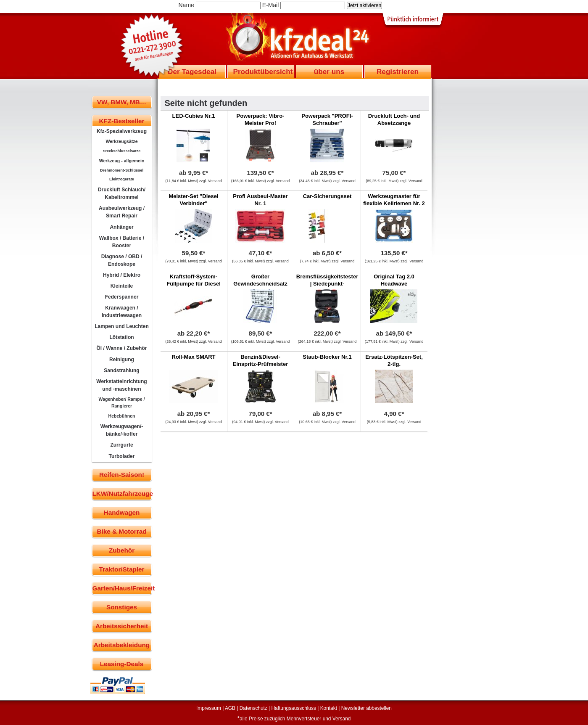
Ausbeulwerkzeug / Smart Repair (122, 212)
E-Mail (271, 5)
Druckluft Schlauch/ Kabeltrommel (122, 193)
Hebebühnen (122, 416)
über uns (329, 71)
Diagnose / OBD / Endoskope (122, 260)
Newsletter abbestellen (367, 708)
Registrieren (398, 71)
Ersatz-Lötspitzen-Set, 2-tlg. (394, 360)
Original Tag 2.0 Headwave (394, 280)
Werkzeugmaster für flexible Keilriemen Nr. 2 (394, 200)
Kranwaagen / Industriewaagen (122, 312)
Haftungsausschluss (294, 708)
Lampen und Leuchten (122, 326)
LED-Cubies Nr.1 (194, 116)
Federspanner (122, 297)
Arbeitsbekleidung (122, 645)
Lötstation (121, 337)
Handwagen (122, 512)
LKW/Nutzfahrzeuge (122, 493)
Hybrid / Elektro (122, 275)
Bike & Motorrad (121, 531)
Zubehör (122, 550)
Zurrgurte (121, 445)
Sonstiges (122, 607)
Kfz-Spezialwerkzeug (122, 131)
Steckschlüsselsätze (122, 151)
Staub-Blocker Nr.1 (327, 357)
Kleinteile (122, 286)
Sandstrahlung (121, 370)
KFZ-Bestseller (122, 121)
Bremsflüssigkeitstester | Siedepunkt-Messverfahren (327, 284)
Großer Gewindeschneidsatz (260, 280)
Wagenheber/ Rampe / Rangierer (122, 402)
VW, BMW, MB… (122, 102)
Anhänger (121, 227)
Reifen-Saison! (122, 475)
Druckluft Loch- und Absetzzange (394, 119)
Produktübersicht (263, 71)
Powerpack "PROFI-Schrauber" (327, 119)
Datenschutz (253, 708)
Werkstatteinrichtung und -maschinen (121, 385)
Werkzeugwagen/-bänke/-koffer (122, 430)
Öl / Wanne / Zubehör (121, 348)
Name (186, 5)
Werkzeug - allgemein (122, 161)
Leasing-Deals (122, 664)
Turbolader (121, 456)
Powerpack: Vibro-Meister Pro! (261, 119)
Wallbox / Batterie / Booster (122, 242)
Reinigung (122, 360)
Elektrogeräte (122, 179)
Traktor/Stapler (122, 569)
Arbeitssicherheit (122, 626)
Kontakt (329, 708)
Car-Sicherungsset (327, 196)
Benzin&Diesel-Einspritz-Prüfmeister (260, 360)
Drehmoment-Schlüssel (122, 170)
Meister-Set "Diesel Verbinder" (193, 200)
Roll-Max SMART (194, 357)
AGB (230, 708)
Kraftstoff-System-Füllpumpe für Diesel (194, 280)
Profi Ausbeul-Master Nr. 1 (260, 200)
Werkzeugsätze (121, 141)
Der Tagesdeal (192, 71)
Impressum (209, 708)
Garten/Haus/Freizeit (122, 588)
